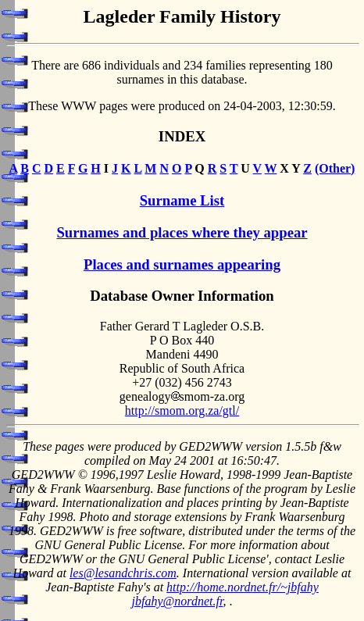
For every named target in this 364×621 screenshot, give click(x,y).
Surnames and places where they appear (182, 232)
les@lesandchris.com (123, 573)
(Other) (335, 168)
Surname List (182, 200)
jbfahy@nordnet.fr (178, 601)
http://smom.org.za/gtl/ (182, 410)
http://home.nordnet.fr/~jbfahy (243, 587)
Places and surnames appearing (182, 264)
